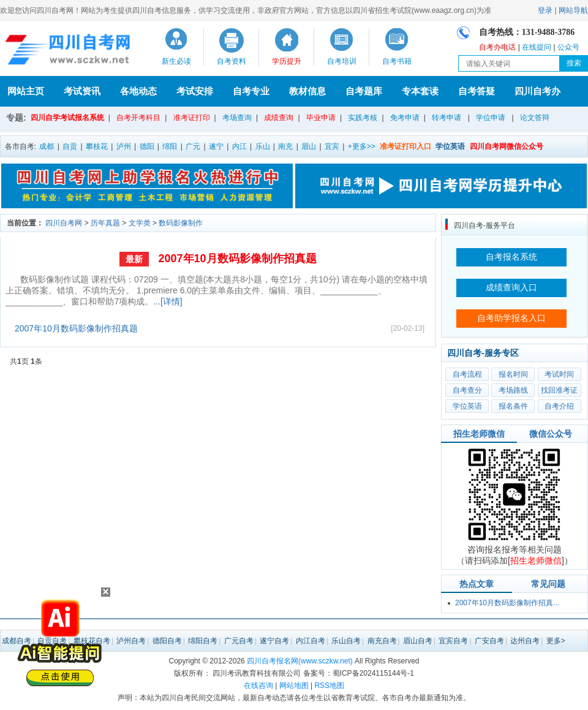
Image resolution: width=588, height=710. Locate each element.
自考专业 (251, 91)
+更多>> (362, 146)
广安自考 (489, 641)
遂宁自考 (274, 641)
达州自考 (525, 641)
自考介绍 (559, 406)
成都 (47, 146)
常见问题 (548, 584)
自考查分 (467, 390)
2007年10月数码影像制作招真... (507, 603)
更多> (556, 641)
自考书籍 (397, 61)
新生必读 (176, 61)
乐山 (263, 146)
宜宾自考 (453, 641)
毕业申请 (321, 118)
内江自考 (311, 641)
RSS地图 (329, 685)
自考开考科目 (138, 118)
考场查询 (237, 118)
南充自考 (382, 641)
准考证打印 (192, 118)
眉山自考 (418, 641)
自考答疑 (477, 91)
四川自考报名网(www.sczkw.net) (300, 661)
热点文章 (477, 584)
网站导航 (573, 10)
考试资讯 (82, 91)
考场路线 (513, 390)
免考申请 (405, 118)
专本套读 (420, 91)
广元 (193, 146)
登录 (545, 10)
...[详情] (168, 301)
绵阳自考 (203, 641)
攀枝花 (97, 146)
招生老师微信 (479, 434)
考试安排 (195, 91)
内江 (239, 146)
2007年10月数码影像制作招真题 (237, 259)
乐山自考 (346, 641)
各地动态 (138, 91)
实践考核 (363, 118)
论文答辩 (535, 118)
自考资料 (232, 61)
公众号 (568, 47)
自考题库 (364, 91)
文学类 (140, 223)
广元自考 (239, 641)
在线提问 (537, 47)
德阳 (147, 146)
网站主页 (26, 91)
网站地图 (294, 685)
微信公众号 (551, 434)
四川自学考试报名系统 (67, 118)
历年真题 (105, 223)
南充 (285, 146)
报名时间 (513, 374)
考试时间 (559, 374)
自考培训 (342, 61)
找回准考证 (559, 390)
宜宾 (332, 146)
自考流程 (467, 374)
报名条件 (513, 406)
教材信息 (307, 91)
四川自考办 (537, 91)
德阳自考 (167, 641)
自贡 (70, 146)
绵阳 (170, 146)
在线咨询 (258, 685)
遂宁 (216, 146)
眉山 (309, 146)
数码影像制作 (181, 223)
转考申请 (447, 118)
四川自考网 (64, 223)
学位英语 (467, 406)
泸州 (124, 146)
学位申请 (491, 118)
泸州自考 (131, 641)
